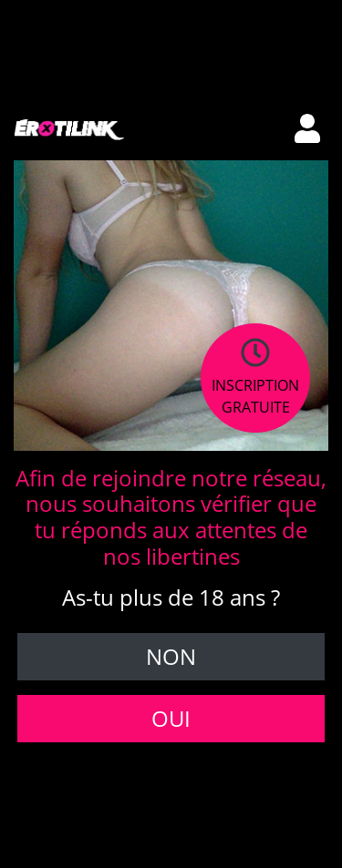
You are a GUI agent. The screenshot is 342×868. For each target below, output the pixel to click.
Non (171, 656)
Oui (171, 718)
